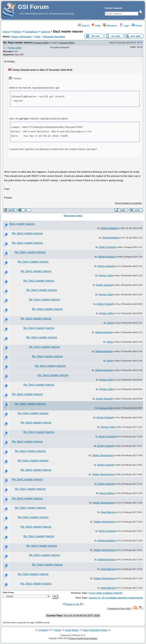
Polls (38, 37)
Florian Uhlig (15, 48)
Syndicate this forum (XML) (119, 609)
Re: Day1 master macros (18, 42)
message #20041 (67, 43)
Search (84, 26)
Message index (73, 216)
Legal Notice (72, 630)
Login (124, 26)
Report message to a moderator (128, 203)
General (45, 32)
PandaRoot (31, 32)
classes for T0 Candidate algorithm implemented (116, 598)
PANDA (17, 32)
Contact (43, 630)
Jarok (110, 323)
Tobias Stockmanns (103, 455)
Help (96, 26)
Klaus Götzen (107, 493)
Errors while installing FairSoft (105, 593)
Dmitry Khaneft (107, 247)
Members (110, 26)
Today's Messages (21, 37)
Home (137, 26)
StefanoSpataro (109, 228)
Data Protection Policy (95, 630)
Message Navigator (54, 37)
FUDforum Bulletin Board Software (83, 638)
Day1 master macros (22, 224)
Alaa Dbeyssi (108, 512)
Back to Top (73, 604)
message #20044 (41, 43)
